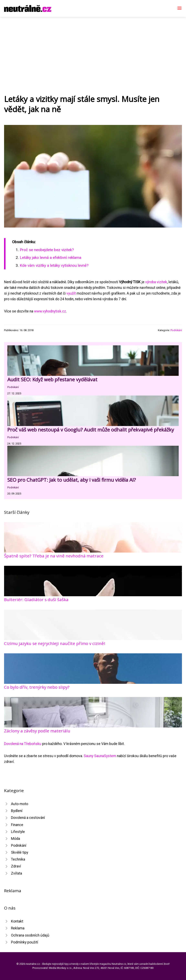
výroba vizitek (156, 282)
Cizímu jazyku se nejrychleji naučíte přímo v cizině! (55, 643)
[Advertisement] (93, 47)
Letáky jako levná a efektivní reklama (51, 257)
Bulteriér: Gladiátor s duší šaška (36, 599)
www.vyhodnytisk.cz (50, 311)
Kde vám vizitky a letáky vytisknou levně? (54, 265)
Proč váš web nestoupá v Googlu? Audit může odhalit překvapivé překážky (91, 430)
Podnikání (176, 330)
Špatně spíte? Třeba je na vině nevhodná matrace (54, 556)
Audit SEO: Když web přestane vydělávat (52, 379)
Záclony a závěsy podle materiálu (37, 731)
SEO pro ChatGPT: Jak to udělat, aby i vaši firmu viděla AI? (72, 480)
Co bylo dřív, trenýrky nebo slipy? (37, 687)
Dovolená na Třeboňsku (23, 744)
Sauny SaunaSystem (100, 756)
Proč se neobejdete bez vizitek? (47, 250)
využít (71, 293)
